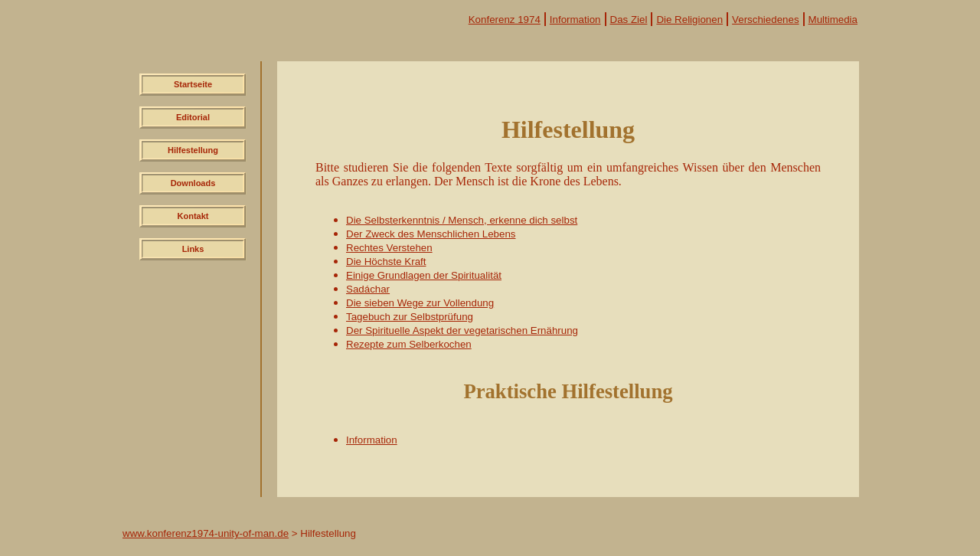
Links (193, 249)
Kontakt (193, 216)
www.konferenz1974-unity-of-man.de (206, 533)
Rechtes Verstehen (389, 248)
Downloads (193, 183)
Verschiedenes (765, 20)
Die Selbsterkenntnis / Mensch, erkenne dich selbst (462, 220)
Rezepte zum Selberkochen (409, 344)
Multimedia (833, 20)
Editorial (193, 117)
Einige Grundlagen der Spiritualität (424, 275)
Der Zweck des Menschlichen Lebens (431, 234)
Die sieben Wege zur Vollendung (420, 303)
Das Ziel (629, 20)
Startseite (193, 84)
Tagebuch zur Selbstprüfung (410, 317)
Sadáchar (368, 289)
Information (575, 20)
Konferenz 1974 (505, 20)
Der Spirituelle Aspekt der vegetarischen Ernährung (462, 330)
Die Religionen (689, 20)
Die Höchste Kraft (386, 262)
